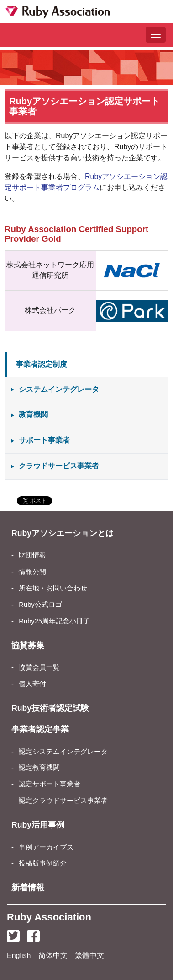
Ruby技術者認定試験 (50, 708)
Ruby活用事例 (38, 825)
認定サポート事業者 (50, 784)
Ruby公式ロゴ (40, 605)
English (19, 956)
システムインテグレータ (59, 389)
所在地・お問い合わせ (53, 588)
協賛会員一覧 (39, 667)
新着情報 (28, 888)
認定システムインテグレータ (63, 752)
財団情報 (32, 555)
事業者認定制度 (42, 364)
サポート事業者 (44, 440)
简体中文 (53, 956)
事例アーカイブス (46, 847)
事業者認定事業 (40, 729)
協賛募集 (28, 645)
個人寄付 (32, 684)
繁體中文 (89, 956)
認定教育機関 (39, 768)
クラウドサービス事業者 (59, 466)
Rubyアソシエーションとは (63, 533)
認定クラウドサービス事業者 (63, 801)
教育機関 (33, 414)
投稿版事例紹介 (43, 863)
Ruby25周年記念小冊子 (54, 621)
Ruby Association (49, 917)
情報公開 (32, 572)
